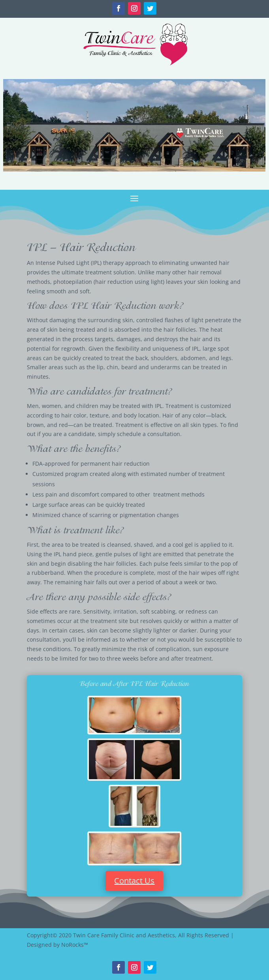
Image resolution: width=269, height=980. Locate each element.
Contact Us (134, 881)
